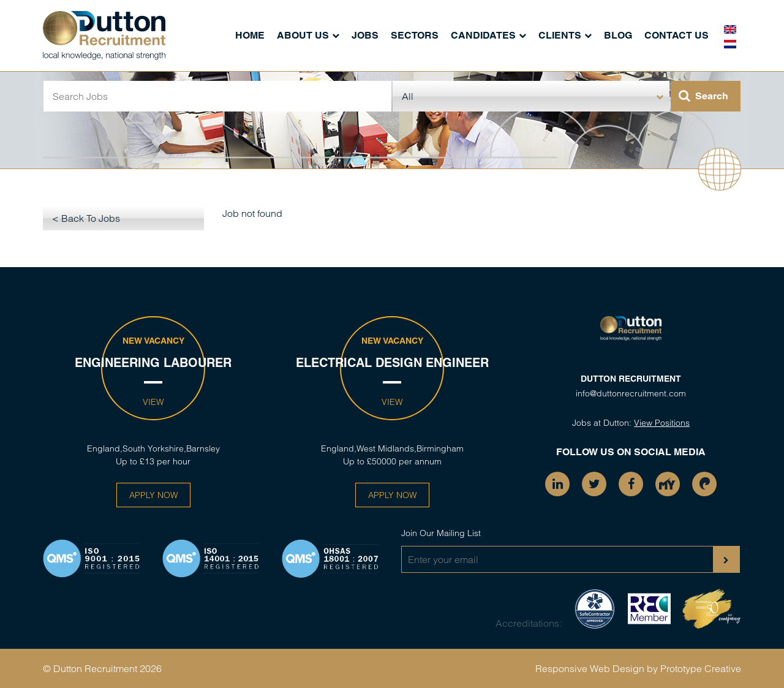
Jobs (365, 35)
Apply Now (153, 495)
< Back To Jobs (86, 218)
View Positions (662, 423)
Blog (618, 35)
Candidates (483, 35)
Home (250, 35)
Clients (560, 35)
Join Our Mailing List (441, 533)
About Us (303, 35)
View (153, 402)
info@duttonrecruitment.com (631, 393)
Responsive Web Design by (597, 668)
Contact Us (677, 35)
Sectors (415, 35)
